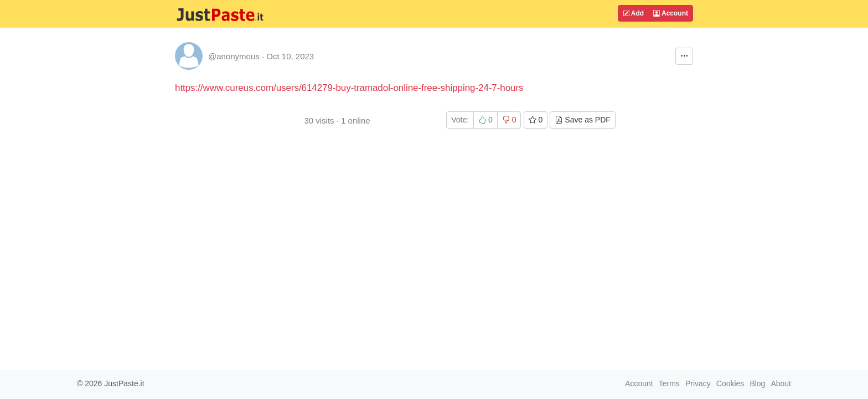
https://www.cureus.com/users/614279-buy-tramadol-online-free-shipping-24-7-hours (349, 88)
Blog (757, 383)
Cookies (730, 383)
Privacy (698, 383)
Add (633, 13)
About (781, 383)
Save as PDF (582, 120)
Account (671, 13)
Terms (669, 383)
